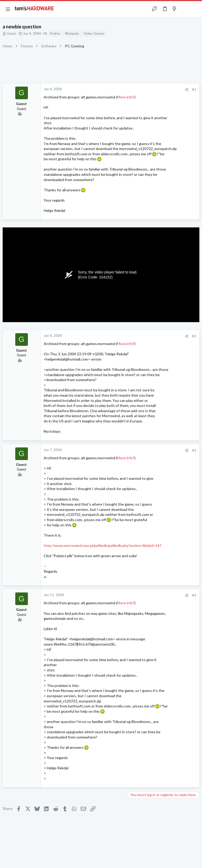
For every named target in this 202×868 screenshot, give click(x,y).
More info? (126, 97)
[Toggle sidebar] (185, 9)
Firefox (55, 33)
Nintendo (72, 33)
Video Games (94, 33)
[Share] (187, 90)
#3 (194, 450)
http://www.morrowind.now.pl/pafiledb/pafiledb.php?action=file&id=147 (103, 545)
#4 (194, 595)
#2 (194, 336)
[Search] (195, 9)
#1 (194, 89)
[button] (8, 9)
